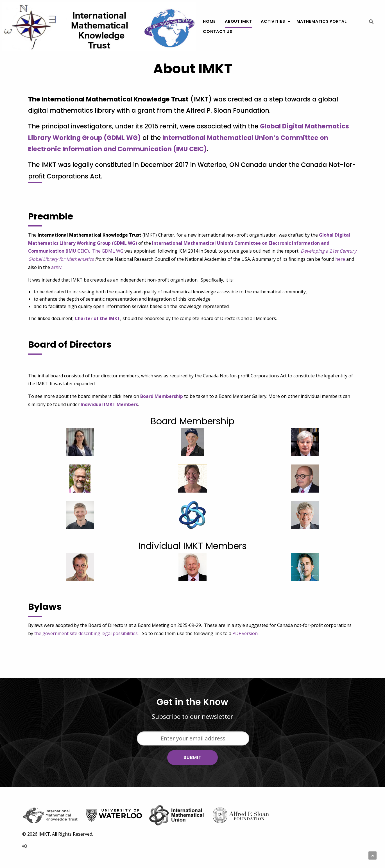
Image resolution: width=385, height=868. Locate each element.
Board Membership (162, 396)
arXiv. (57, 267)
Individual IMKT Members (109, 404)
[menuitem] (209, 21)
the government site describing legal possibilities (86, 633)
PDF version (245, 633)
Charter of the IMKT (98, 318)
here (340, 259)
